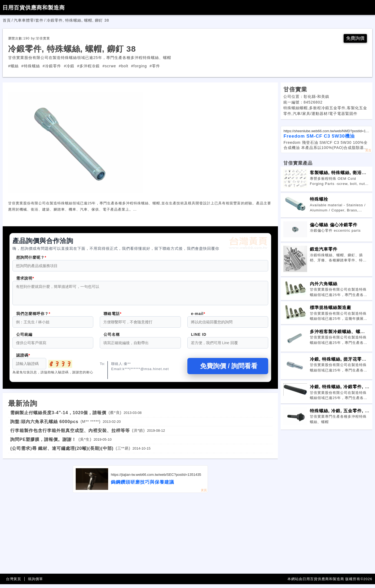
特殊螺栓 (319, 200)
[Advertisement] (140, 537)
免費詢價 (355, 39)
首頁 (7, 20)
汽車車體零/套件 (29, 20)
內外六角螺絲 (324, 284)
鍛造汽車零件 (324, 250)
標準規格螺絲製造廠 (331, 308)
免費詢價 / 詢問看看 (228, 370)
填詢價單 (35, 583)
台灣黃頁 (14, 583)
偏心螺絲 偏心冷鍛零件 (334, 225)
